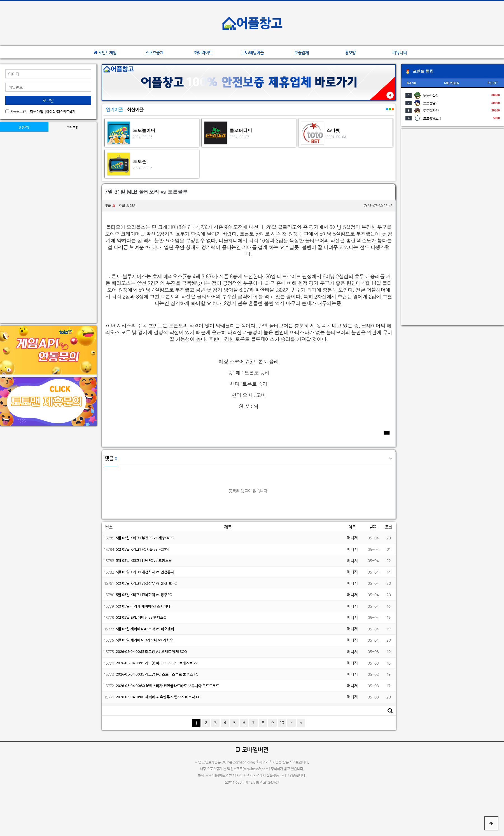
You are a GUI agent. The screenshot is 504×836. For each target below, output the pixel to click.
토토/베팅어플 (253, 53)
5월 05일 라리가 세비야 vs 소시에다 (143, 606)
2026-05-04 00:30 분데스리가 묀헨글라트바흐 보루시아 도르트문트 (168, 686)
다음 (291, 723)
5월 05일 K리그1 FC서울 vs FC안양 (143, 549)
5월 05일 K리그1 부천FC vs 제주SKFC (145, 538)
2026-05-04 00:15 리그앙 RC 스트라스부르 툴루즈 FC (157, 674)
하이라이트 (203, 53)
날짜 (373, 527)
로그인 (48, 100)
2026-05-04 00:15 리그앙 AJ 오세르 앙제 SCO (151, 652)
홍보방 (350, 53)
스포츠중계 (154, 53)
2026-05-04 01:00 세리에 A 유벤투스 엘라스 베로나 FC (158, 697)
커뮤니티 (400, 53)
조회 (389, 527)
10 (282, 723)
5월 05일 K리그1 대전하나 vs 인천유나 (145, 572)
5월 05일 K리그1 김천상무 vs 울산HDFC (146, 583)
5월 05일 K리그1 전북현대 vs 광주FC (144, 595)
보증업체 (302, 53)
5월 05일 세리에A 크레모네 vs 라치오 (144, 640)
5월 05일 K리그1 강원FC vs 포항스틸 (144, 561)
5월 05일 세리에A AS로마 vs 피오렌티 (145, 629)
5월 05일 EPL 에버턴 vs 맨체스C (141, 617)
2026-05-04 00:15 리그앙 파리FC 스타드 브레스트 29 (157, 663)
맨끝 (301, 723)
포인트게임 (105, 53)
